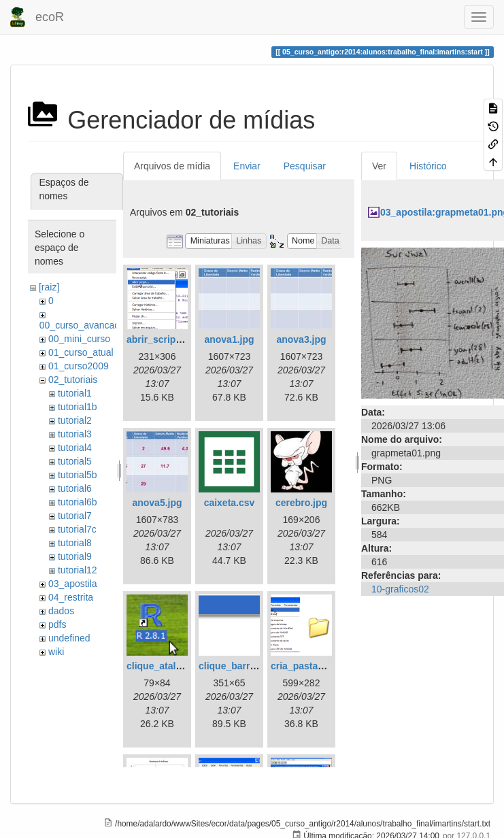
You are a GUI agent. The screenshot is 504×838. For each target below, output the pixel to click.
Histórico (428, 166)
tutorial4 (75, 448)
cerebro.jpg (301, 503)
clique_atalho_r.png (171, 666)
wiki (56, 652)
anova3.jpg (301, 339)
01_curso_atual (81, 352)
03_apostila (73, 584)
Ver (379, 166)
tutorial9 (75, 556)
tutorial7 (75, 516)
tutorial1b (78, 407)
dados (61, 611)
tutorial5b (78, 475)
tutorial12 (78, 570)
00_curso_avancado (82, 325)
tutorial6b (78, 502)
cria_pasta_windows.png (327, 666)
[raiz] (49, 287)
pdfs (57, 624)
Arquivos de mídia (172, 166)
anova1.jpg (229, 339)
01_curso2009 (79, 366)
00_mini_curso (79, 339)
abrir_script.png (163, 339)
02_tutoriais (73, 380)
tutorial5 (75, 461)
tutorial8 (75, 543)
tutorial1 (75, 393)
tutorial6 (75, 488)
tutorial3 (75, 434)
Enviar (247, 166)
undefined (69, 638)
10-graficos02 (400, 589)
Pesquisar (305, 166)
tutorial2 (75, 420)
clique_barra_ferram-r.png (258, 666)
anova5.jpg (157, 503)
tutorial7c (77, 529)
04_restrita (71, 597)
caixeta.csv (230, 503)
